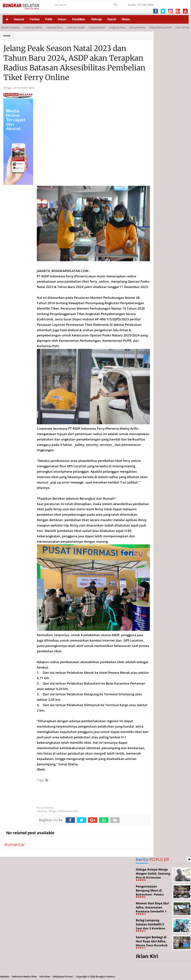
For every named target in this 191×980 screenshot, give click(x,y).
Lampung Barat (97, 27)
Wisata (126, 19)
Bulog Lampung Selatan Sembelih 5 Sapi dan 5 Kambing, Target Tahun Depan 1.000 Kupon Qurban (151, 928)
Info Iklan (45, 976)
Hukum (62, 19)
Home (7, 36)
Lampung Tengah (76, 27)
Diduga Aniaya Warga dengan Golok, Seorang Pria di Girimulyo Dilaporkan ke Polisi (153, 875)
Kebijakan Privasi (63, 976)
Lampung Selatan (33, 27)
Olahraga (96, 19)
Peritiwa (35, 19)
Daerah (112, 19)
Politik (49, 19)
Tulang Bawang (137, 27)
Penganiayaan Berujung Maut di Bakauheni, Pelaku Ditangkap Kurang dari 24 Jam (153, 894)
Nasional (19, 19)
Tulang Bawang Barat (160, 27)
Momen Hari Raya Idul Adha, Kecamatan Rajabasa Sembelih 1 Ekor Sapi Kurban (152, 909)
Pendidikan (79, 19)
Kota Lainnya (182, 27)
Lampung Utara (117, 27)
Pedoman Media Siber (24, 976)
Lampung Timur (54, 27)
